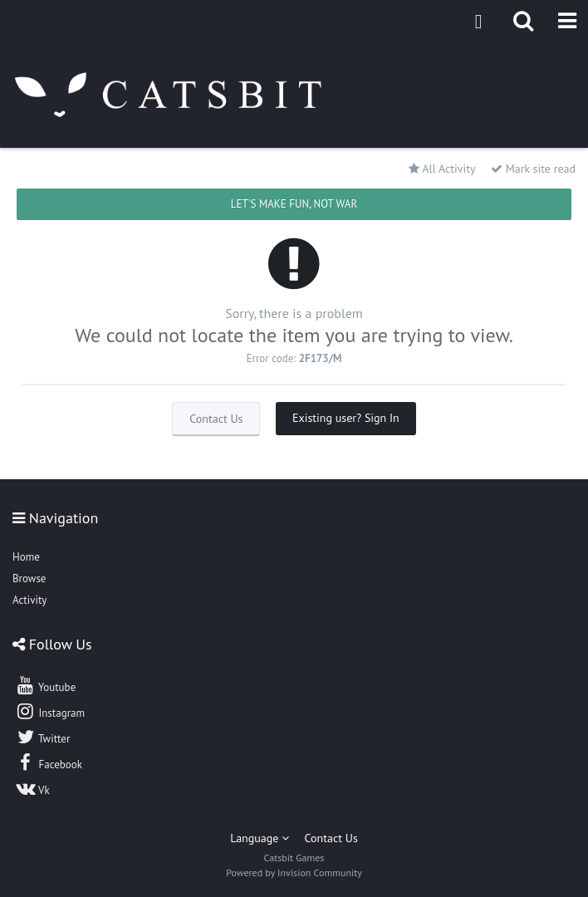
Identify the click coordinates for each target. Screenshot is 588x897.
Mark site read (533, 169)
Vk (32, 788)
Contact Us (216, 419)
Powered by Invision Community (294, 872)
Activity (29, 600)
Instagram (50, 711)
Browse (29, 578)
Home (26, 557)
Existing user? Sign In (346, 418)
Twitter (42, 737)
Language (260, 838)
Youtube (45, 685)
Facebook (49, 762)
